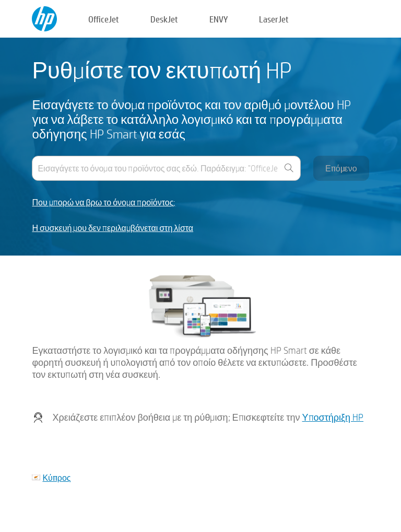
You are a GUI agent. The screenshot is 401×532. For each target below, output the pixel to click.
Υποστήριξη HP (333, 417)
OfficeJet (104, 19)
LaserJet (274, 19)
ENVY (219, 19)
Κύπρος (56, 477)
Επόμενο (341, 168)
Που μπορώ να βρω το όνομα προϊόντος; (104, 203)
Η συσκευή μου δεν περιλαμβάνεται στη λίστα (113, 228)
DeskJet (164, 19)
